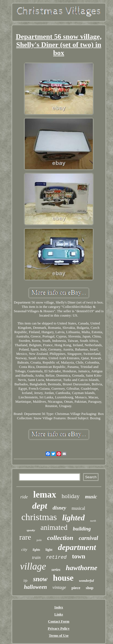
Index (59, 607)
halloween (35, 587)
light (49, 550)
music (91, 497)
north (93, 521)
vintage (59, 587)
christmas (39, 517)
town (79, 556)
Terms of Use (59, 635)
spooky (31, 530)
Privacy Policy (59, 628)
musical (78, 508)
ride (24, 497)
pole (39, 540)
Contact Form (59, 621)
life (25, 581)
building (82, 529)
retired (56, 557)
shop (90, 588)
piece (76, 588)
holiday (71, 496)
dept (40, 506)
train (36, 557)
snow (40, 579)
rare (25, 537)
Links (59, 614)
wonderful (86, 581)
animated (54, 527)
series (56, 570)
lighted (74, 518)
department (77, 547)
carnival (88, 538)
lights (36, 550)
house (63, 578)
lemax (45, 495)
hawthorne (82, 568)
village (33, 566)
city (24, 549)
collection (60, 538)
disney (59, 508)
